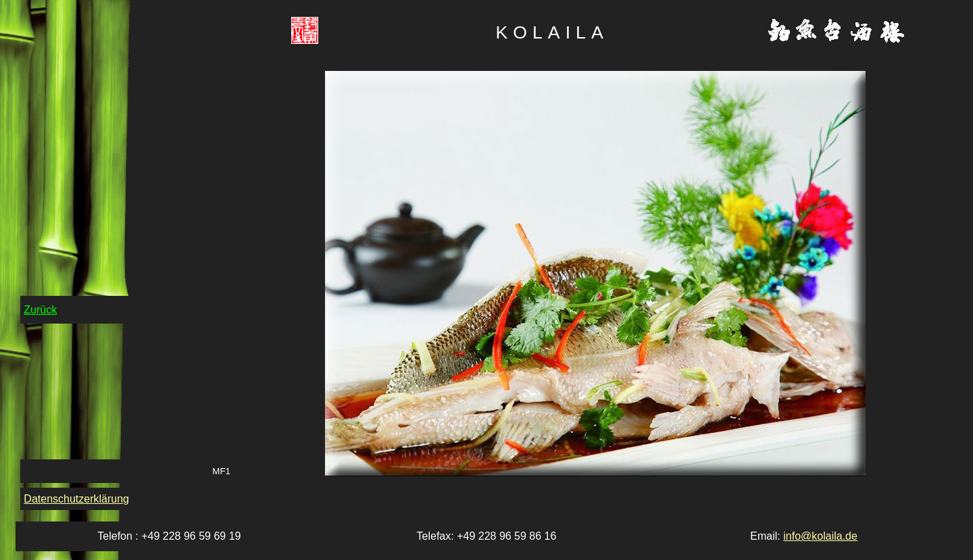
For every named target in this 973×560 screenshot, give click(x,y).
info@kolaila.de (820, 536)
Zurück (40, 310)
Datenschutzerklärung (76, 499)
